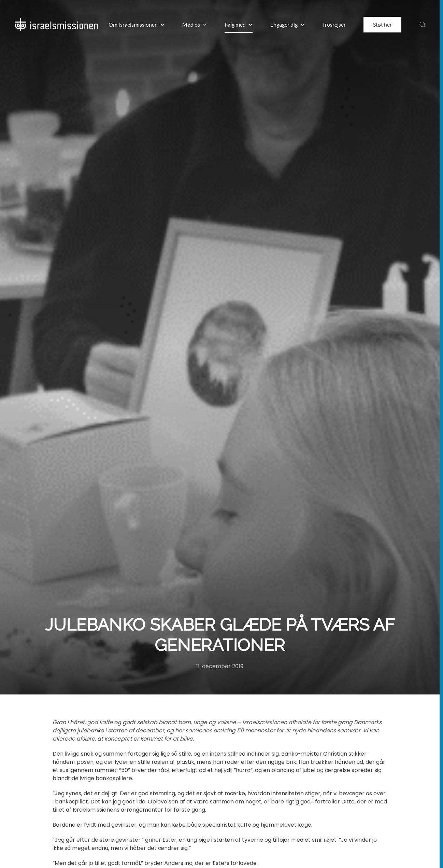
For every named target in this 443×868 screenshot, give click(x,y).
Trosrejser (334, 24)
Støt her (382, 24)
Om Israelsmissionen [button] (137, 24)
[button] (423, 25)
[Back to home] (56, 25)
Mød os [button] (195, 24)
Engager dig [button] (287, 24)
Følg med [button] (239, 24)
